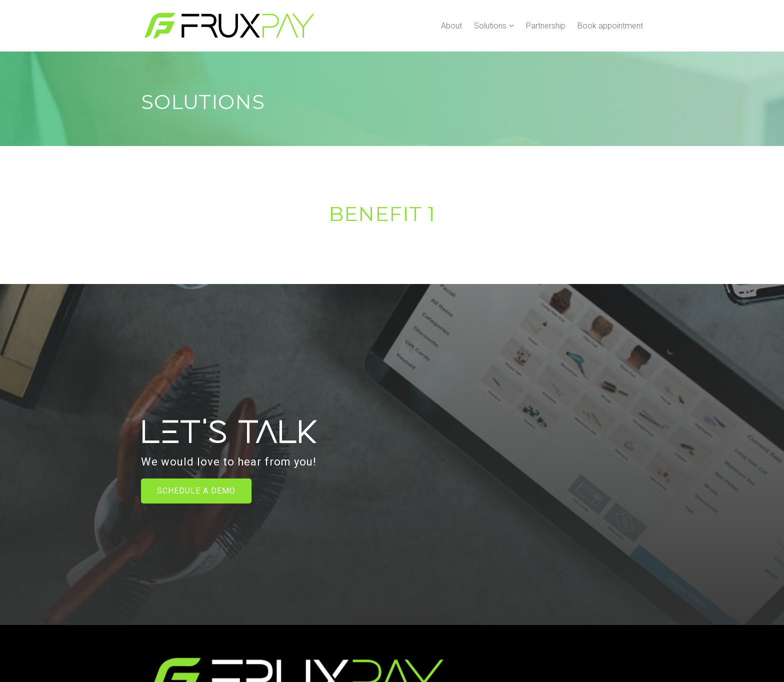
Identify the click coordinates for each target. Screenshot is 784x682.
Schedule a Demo (196, 491)
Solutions (490, 26)
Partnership (546, 26)
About (451, 26)
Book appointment (610, 26)
